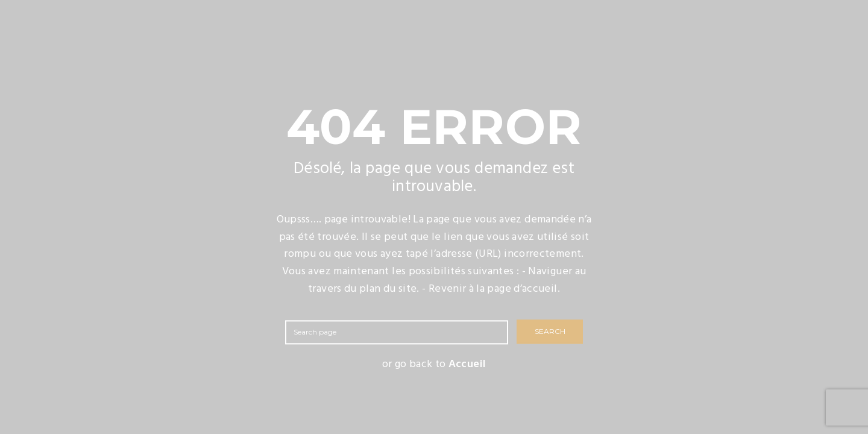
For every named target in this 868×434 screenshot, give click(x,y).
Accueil (467, 364)
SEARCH (550, 332)
